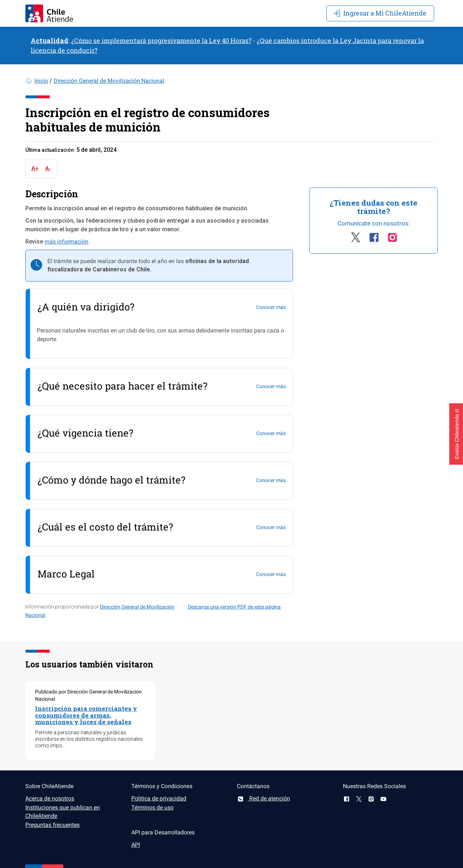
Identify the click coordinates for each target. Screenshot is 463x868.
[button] (456, 434)
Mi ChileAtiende (380, 13)
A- (48, 168)
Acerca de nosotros (50, 798)
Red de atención (264, 798)
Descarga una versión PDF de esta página (234, 607)
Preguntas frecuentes (52, 825)
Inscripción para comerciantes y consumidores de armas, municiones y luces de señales (86, 715)
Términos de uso (152, 807)
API (136, 845)
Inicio (41, 81)
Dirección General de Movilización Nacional (109, 81)
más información (66, 242)
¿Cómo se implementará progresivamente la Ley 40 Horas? (161, 40)
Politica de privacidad (159, 798)
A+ (35, 168)
